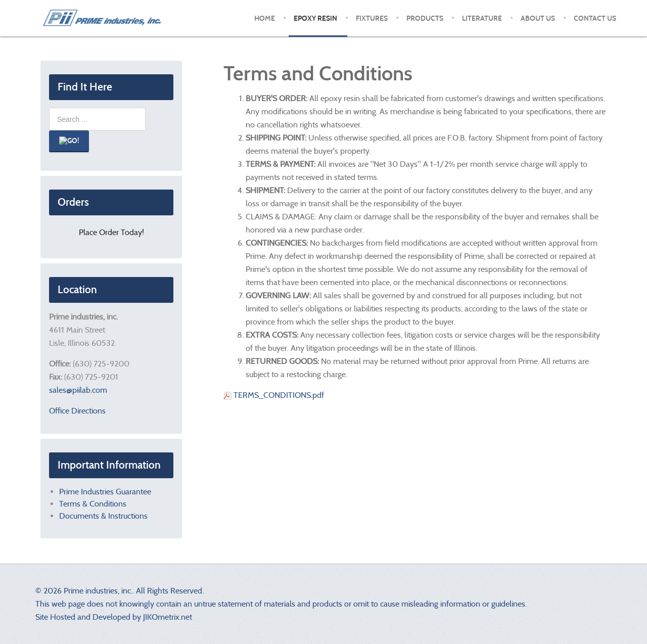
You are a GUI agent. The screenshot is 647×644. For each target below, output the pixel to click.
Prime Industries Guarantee (105, 492)
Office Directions (77, 411)
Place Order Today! (111, 232)
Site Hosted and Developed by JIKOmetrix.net (114, 617)
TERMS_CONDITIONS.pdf (274, 395)
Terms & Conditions (93, 504)
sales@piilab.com (78, 390)
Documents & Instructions (103, 516)
